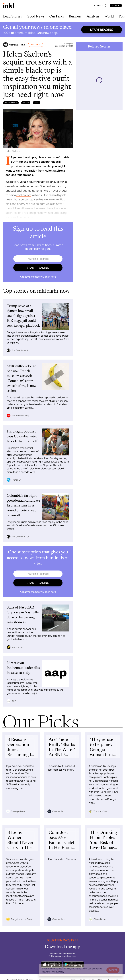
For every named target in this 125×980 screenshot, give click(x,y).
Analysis (93, 17)
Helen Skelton (11, 103)
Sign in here (49, 277)
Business (75, 17)
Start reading (102, 30)
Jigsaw (26, 103)
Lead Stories (12, 17)
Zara (37, 103)
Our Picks (57, 17)
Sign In (100, 5)
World (109, 17)
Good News (36, 17)
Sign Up (116, 5)
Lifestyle (36, 45)
